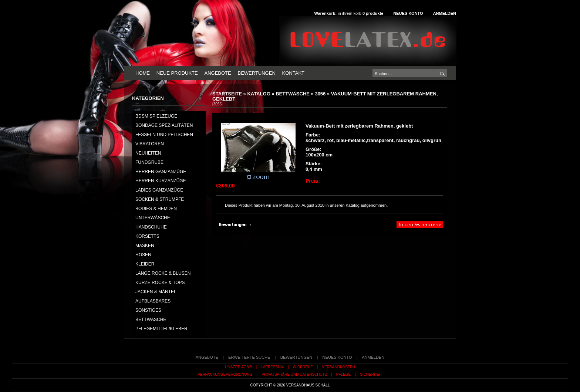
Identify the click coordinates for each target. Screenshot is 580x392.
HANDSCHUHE (151, 227)
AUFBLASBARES (153, 301)
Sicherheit (371, 374)
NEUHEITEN (148, 153)
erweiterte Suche (249, 357)
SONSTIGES (148, 310)
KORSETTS (147, 236)
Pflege (343, 374)
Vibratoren (150, 144)
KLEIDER (145, 264)
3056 (320, 94)
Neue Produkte (177, 73)
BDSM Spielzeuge (156, 116)
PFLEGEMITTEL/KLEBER (161, 329)
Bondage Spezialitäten (164, 125)
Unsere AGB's (239, 367)
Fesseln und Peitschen (164, 135)
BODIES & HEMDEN (156, 209)
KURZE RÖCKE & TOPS (160, 283)
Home (143, 73)
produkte (373, 13)
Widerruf (303, 367)
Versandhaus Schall (308, 385)
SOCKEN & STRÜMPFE (160, 199)
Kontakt (293, 73)
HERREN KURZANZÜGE (161, 181)
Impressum (272, 367)
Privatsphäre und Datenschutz (294, 374)
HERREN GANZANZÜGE (161, 172)
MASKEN (145, 246)
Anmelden (445, 13)
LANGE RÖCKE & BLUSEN (163, 273)
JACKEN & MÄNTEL (156, 292)
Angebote (217, 73)
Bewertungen (256, 73)
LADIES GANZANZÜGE (159, 190)
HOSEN (143, 255)
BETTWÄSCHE (293, 94)
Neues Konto (408, 13)
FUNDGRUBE (149, 162)
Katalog (259, 94)
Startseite (227, 94)
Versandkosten (339, 367)
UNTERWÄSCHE (153, 218)
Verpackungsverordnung (225, 374)
